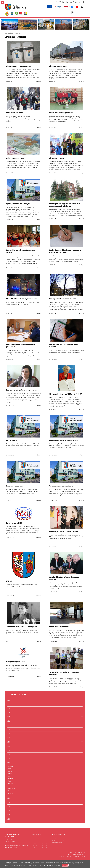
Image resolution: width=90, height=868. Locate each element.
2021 (9, 721)
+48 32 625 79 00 (12, 847)
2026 (9, 700)
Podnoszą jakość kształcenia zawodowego (22, 390)
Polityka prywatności (58, 839)
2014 (9, 750)
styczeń (10, 766)
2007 (9, 811)
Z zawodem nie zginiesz (15, 486)
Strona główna (9, 33)
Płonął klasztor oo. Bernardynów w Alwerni (22, 299)
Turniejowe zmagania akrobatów (61, 486)
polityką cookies (56, 865)
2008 (9, 807)
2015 (9, 746)
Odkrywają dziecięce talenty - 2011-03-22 (64, 440)
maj (9, 776)
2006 (9, 815)
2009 (9, 802)
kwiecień (10, 774)
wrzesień (10, 786)
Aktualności (18, 33)
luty (9, 769)
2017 (9, 738)
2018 (9, 734)
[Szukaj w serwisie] (73, 12)
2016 (9, 742)
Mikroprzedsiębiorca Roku (16, 662)
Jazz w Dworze (11, 440)
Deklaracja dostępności (59, 841)
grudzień (10, 794)
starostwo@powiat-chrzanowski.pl (19, 845)
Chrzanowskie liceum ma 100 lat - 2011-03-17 (65, 394)
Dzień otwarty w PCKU (14, 523)
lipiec (9, 781)
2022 (9, 717)
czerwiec (10, 779)
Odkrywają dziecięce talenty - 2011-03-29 (64, 532)
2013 (9, 755)
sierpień (10, 784)
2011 (9, 763)
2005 (9, 819)
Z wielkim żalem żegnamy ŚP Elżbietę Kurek (22, 627)
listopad (10, 791)
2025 (9, 704)
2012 (9, 759)
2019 (9, 729)
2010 (9, 798)
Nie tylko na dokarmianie (58, 66)
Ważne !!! (9, 581)
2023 (9, 713)
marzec (10, 771)
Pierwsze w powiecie (57, 158)
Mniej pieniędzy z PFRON (15, 158)
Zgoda (65, 865)
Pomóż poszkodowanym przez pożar (62, 299)
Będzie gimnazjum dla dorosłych (18, 204)
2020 (9, 725)
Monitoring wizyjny (57, 843)
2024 (9, 709)
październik (11, 789)
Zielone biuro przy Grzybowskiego (19, 66)
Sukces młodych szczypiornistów (61, 113)
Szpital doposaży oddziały (59, 627)
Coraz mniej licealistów (15, 113)
